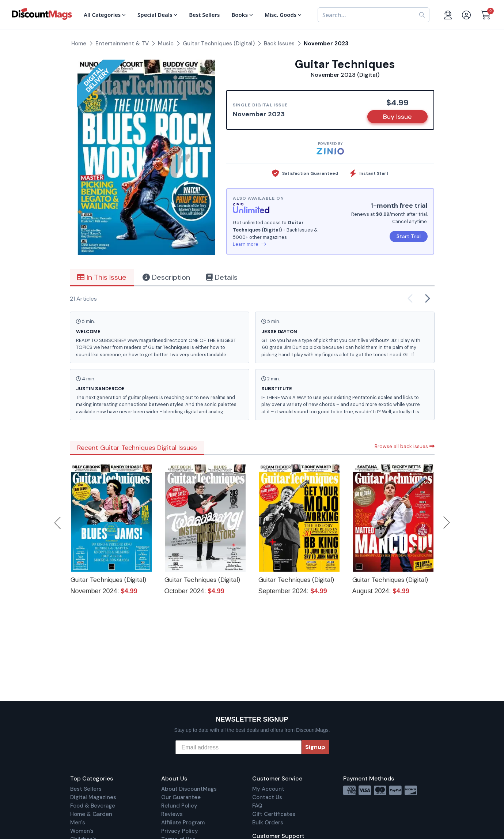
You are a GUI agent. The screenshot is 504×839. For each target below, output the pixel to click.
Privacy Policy (180, 831)
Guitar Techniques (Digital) (108, 580)
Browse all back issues (405, 446)
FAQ (257, 806)
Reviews (172, 814)
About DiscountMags (189, 789)
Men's (78, 823)
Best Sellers (86, 789)
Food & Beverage (93, 806)
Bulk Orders (268, 823)
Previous (58, 523)
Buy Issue (397, 117)
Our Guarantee (181, 797)
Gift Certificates (274, 814)
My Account (268, 789)
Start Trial (409, 236)
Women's (82, 831)
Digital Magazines (93, 797)
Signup (315, 747)
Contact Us (267, 797)
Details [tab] (222, 277)
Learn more (249, 244)
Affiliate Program (183, 823)
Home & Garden (91, 814)
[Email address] (238, 747)
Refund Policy (179, 806)
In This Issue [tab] (102, 277)
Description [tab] (166, 277)
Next (447, 523)
